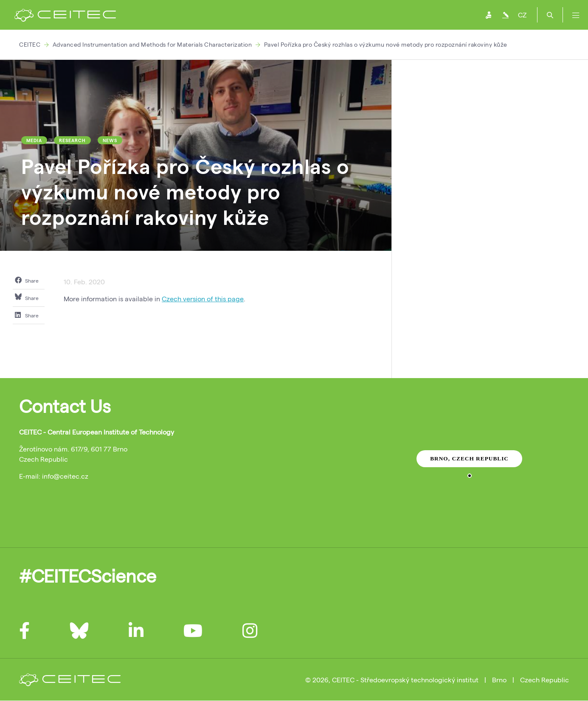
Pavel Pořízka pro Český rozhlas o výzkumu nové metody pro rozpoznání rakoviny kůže (386, 44)
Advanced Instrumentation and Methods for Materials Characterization (152, 44)
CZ (522, 15)
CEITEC (30, 44)
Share (27, 280)
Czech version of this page (203, 299)
